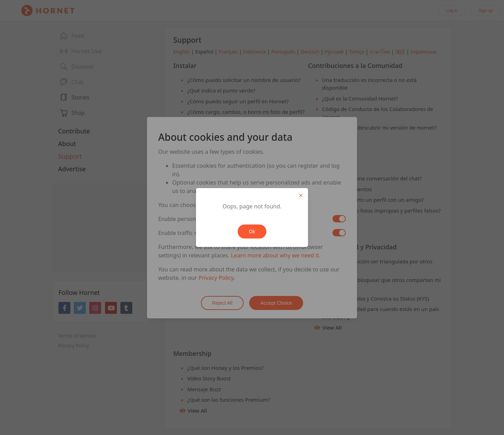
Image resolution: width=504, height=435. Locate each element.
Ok (252, 232)
